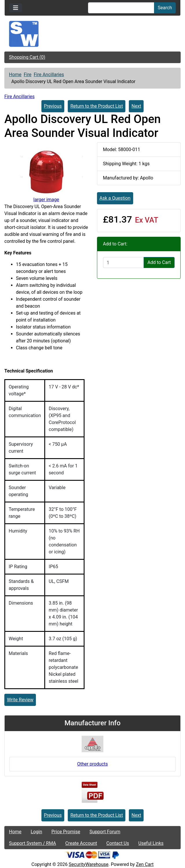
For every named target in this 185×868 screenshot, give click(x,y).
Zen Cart (145, 864)
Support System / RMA (32, 843)
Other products (92, 764)
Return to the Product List (97, 106)
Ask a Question (115, 198)
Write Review (20, 700)
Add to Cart (159, 262)
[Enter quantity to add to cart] (124, 263)
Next (136, 106)
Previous (53, 106)
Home (15, 75)
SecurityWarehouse (88, 864)
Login (36, 832)
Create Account (81, 843)
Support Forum (105, 832)
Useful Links (151, 843)
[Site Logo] (92, 34)
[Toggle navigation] (16, 8)
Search (165, 8)
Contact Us (118, 843)
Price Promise (66, 832)
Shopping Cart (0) (27, 57)
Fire (28, 75)
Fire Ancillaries (49, 75)
